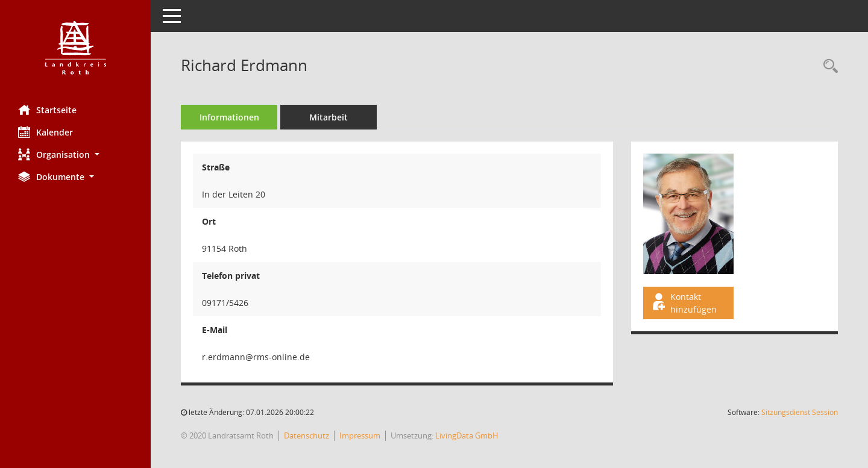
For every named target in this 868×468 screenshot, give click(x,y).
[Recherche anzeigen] (828, 67)
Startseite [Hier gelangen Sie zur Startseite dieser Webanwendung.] (47, 110)
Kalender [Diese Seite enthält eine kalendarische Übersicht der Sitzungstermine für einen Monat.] (46, 132)
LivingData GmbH (467, 435)
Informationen (229, 117)
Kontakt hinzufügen (684, 303)
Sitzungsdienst (800, 412)
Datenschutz (307, 435)
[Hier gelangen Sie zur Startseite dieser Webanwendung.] (75, 48)
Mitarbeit (329, 117)
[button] (75, 154)
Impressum (360, 435)
